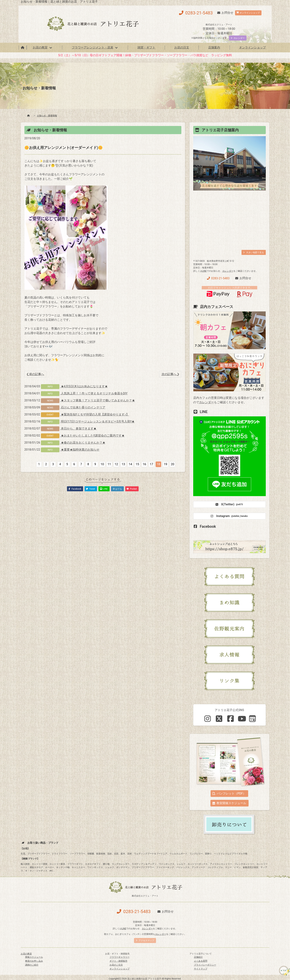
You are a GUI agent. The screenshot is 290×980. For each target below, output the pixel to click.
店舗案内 (214, 47)
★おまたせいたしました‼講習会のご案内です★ (92, 436)
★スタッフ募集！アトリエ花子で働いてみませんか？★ (98, 400)
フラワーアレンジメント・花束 (93, 47)
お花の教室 (40, 47)
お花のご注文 (116, 965)
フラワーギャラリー (120, 957)
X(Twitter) (229, 504)
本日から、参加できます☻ (78, 428)
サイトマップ (201, 969)
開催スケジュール (34, 957)
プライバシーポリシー (205, 965)
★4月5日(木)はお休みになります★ (84, 386)
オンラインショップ (252, 47)
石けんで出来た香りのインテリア (83, 407)
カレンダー (228, 271)
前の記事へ (36, 374)
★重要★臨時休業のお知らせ (80, 450)
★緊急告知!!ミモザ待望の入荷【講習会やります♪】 (95, 414)
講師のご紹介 (32, 965)
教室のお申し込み (34, 961)
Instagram (229, 516)
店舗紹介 (198, 957)
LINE (204, 271)
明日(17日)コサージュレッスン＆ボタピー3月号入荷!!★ (97, 421)
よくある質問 (201, 961)
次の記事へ (170, 374)
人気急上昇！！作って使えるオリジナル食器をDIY (94, 393)
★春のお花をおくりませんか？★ (83, 443)
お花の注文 (182, 47)
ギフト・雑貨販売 (118, 961)
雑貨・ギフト (146, 47)
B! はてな (118, 489)
